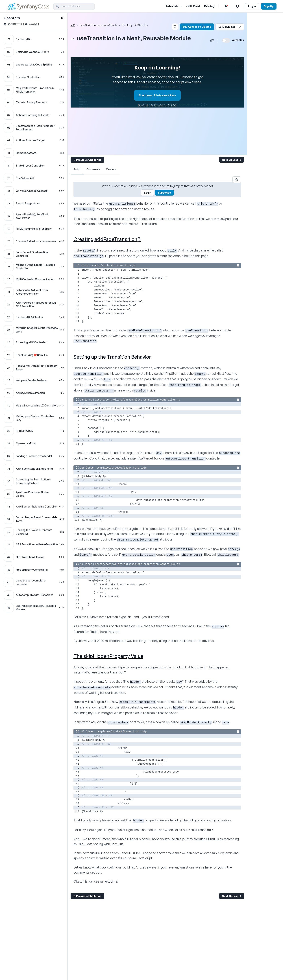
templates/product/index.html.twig (122, 468)
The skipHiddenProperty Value (108, 656)
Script (77, 169)
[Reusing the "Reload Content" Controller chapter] (34, 532)
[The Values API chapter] (34, 178)
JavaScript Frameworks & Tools (98, 25)
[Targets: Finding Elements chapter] (34, 102)
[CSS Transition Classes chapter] (34, 557)
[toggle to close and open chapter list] (63, 18)
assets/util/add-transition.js (114, 265)
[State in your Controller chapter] (34, 166)
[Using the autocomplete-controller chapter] (34, 582)
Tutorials (172, 6)
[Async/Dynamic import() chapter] (34, 393)
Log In (252, 6)
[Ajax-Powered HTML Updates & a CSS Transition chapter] (34, 305)
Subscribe (164, 193)
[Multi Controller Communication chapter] (34, 279)
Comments (93, 169)
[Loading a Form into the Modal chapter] (34, 456)
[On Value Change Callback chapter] (34, 191)
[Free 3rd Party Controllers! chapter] (34, 570)
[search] (74, 6)
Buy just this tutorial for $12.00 (157, 105)
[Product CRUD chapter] (34, 431)
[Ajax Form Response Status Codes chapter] (34, 494)
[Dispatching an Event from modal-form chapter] (34, 519)
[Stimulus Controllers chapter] (34, 77)
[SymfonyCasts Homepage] (30, 6)
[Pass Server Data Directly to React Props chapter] (34, 368)
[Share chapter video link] (212, 40)
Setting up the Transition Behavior (112, 357)
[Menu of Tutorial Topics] (180, 6)
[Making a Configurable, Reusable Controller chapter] (34, 267)
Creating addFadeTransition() (107, 239)
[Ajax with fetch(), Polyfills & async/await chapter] (34, 216)
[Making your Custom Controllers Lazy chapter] (34, 418)
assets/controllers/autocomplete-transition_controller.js (138, 400)
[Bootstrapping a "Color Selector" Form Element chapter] (34, 128)
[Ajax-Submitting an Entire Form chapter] (34, 469)
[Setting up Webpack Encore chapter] (34, 52)
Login (148, 193)
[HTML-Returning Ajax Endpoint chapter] (34, 229)
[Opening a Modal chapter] (34, 443)
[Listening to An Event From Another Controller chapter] (34, 292)
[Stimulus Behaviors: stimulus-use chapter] (34, 241)
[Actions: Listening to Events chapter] (34, 115)
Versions (111, 169)
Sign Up (269, 6)
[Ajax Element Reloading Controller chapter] (34, 507)
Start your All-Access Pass (157, 95)
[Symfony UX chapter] (34, 39)
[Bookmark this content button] (175, 27)
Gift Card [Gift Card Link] (193, 6)
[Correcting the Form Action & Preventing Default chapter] (34, 481)
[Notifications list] (226, 6)
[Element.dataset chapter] (34, 153)
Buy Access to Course (197, 27)
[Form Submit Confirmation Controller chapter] (34, 254)
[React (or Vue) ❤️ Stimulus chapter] (34, 355)
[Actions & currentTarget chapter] (34, 140)
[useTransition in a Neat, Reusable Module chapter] (34, 608)
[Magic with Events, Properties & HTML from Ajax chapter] (34, 90)
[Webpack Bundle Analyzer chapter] (34, 380)
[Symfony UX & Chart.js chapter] (34, 317)
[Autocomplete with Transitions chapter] (34, 595)
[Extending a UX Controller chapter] (34, 342)
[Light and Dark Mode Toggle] (237, 6)
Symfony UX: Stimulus (135, 25)
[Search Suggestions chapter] (34, 204)
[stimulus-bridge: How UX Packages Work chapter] (34, 330)
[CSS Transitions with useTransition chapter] (34, 544)
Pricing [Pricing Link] (209, 6)
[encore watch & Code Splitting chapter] (34, 65)
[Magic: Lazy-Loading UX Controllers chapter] (34, 406)
